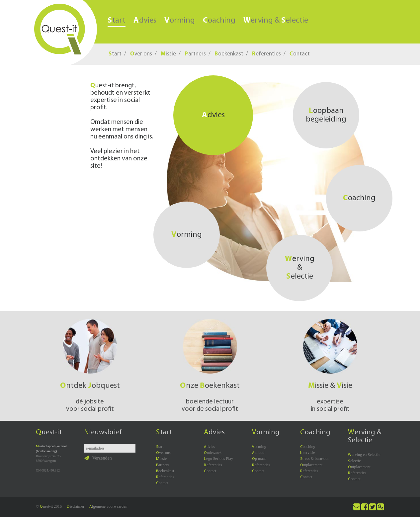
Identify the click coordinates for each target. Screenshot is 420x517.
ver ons (141, 54)
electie (354, 461)
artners (195, 54)
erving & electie (276, 21)
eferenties (266, 54)
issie (168, 54)
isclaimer (76, 506)
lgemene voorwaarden (108, 506)
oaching (219, 21)
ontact (300, 54)
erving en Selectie (364, 455)
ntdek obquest (90, 386)
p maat (259, 459)
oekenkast (229, 54)
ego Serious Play (218, 459)
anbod (258, 453)
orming (180, 21)
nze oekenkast (210, 386)
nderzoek (213, 453)
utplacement (311, 465)
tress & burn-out (314, 459)
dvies (145, 21)
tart (117, 21)
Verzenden (98, 458)
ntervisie (308, 453)
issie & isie (330, 386)
